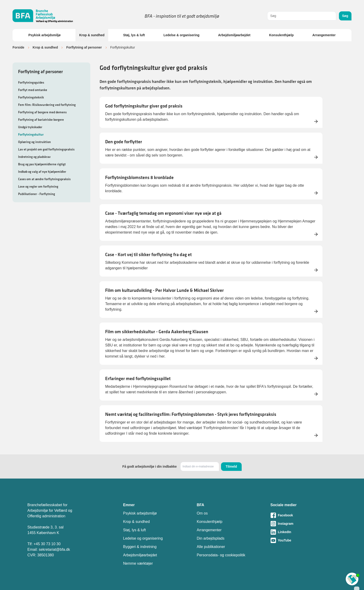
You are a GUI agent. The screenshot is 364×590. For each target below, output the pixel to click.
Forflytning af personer (84, 47)
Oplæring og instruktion (34, 142)
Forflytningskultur (31, 134)
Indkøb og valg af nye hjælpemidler (42, 172)
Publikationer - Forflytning (37, 194)
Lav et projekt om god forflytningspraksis (46, 149)
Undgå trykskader (30, 127)
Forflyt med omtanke (33, 90)
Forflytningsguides (31, 82)
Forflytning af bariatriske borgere (41, 120)
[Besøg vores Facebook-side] (304, 515)
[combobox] (302, 16)
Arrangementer (324, 35)
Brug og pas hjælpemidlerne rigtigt (42, 164)
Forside (18, 47)
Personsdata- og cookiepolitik (221, 555)
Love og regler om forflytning (38, 186)
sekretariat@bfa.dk (54, 549)
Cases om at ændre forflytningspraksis (44, 179)
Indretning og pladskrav (34, 157)
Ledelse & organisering (181, 35)
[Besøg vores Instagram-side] (304, 524)
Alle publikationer (211, 547)
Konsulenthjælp (281, 35)
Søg (345, 16)
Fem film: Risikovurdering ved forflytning (47, 105)
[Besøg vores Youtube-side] (304, 540)
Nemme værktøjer (138, 563)
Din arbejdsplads (211, 538)
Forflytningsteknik (31, 97)
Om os (202, 513)
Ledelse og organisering (143, 538)
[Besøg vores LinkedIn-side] (304, 532)
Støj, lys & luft (134, 35)
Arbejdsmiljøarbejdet (234, 35)
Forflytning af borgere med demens (42, 112)
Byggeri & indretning (140, 547)
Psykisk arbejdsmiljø (44, 35)
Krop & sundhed (92, 35)
